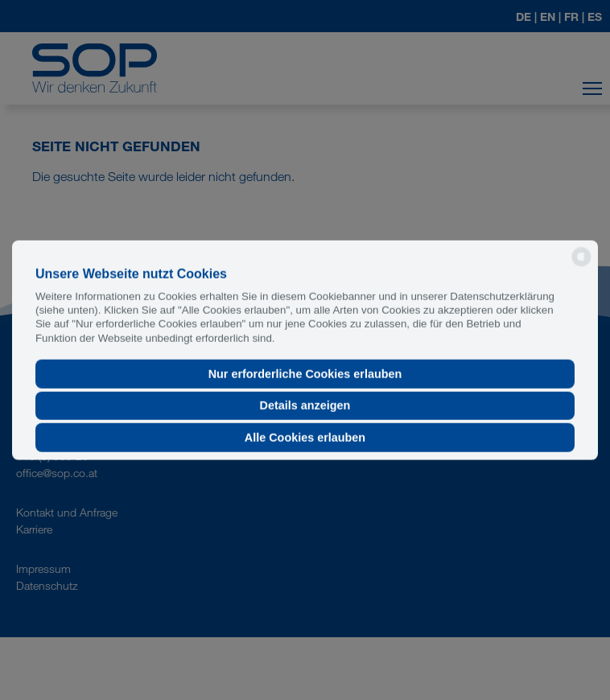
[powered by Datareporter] (581, 265)
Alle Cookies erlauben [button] (305, 438)
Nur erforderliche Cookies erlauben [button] (305, 374)
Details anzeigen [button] (305, 406)
